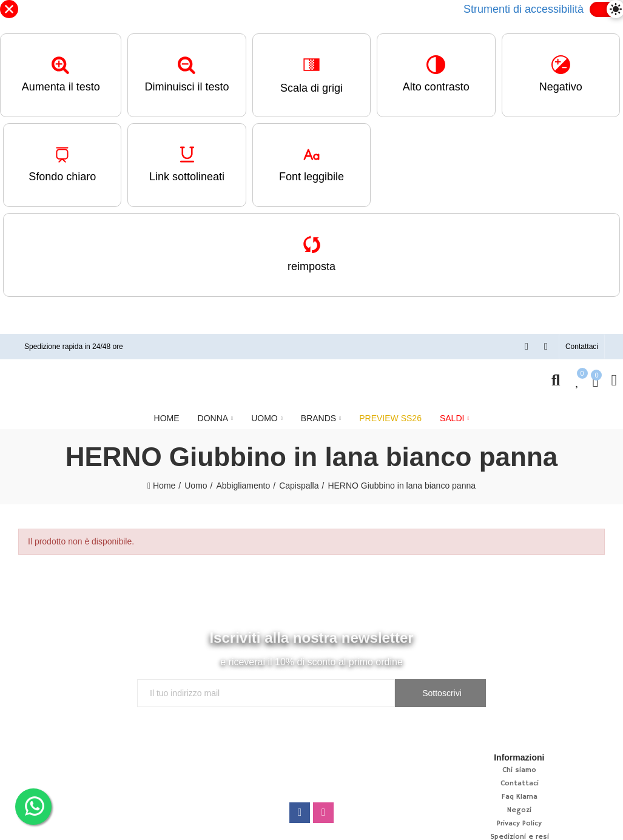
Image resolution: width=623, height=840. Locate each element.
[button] (582, 347)
